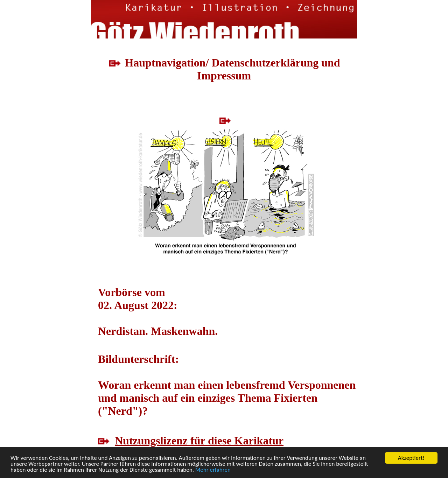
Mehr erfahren (213, 470)
